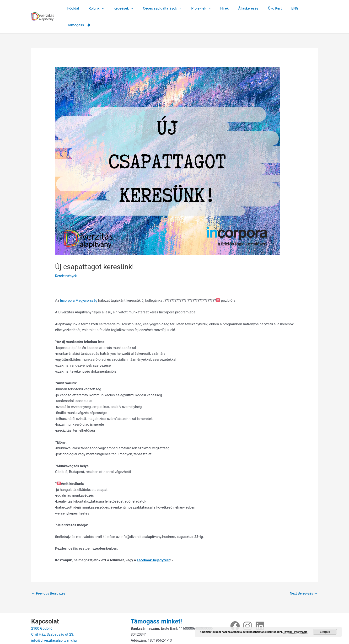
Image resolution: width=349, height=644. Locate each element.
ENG (280, 8)
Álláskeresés (238, 8)
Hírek (217, 8)
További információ (295, 632)
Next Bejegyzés (303, 577)
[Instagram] (247, 610)
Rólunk (98, 8)
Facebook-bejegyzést (154, 543)
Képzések (123, 8)
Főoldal (77, 8)
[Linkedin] (260, 610)
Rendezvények (67, 259)
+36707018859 (43, 630)
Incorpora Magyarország (80, 284)
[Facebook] (235, 610)
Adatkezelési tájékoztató (150, 630)
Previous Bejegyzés (49, 577)
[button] (103, 8)
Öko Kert (262, 8)
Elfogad (325, 632)
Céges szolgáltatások (159, 8)
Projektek (195, 8)
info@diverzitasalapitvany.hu (54, 624)
